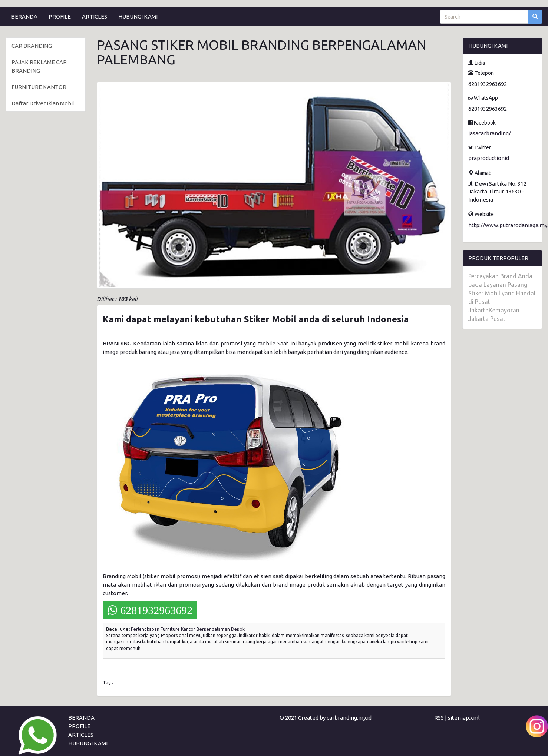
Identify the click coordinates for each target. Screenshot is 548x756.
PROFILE (60, 16)
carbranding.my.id (349, 718)
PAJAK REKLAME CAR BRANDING (39, 66)
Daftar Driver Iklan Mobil (43, 103)
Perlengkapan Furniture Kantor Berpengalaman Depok (188, 629)
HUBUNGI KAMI (138, 16)
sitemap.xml (464, 718)
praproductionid (489, 158)
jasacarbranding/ (490, 133)
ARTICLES (95, 16)
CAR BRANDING (32, 46)
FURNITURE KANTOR (39, 87)
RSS (439, 718)
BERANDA (24, 16)
